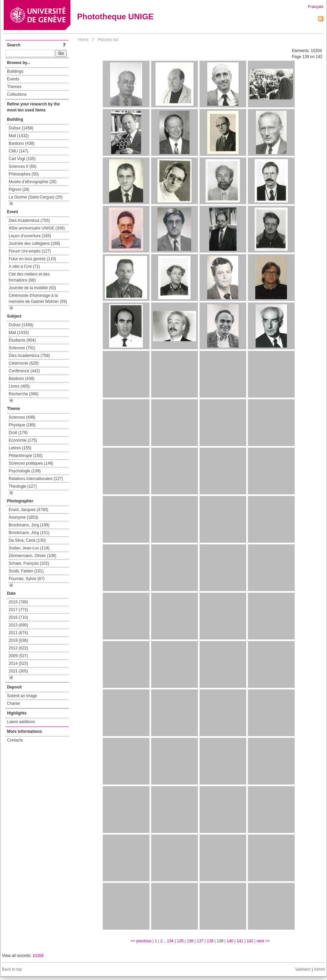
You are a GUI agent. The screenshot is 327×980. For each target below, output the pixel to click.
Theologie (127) (23, 486)
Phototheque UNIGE (115, 17)
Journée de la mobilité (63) (32, 288)
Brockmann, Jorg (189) (29, 525)
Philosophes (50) (24, 174)
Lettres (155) (20, 448)
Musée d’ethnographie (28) (33, 182)
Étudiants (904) (22, 340)
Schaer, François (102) (29, 563)
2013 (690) (18, 625)
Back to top (12, 969)
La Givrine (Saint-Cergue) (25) (36, 197)
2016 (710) (18, 617)
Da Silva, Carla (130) (27, 540)
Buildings (15, 71)
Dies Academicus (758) (29, 356)
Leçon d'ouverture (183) (30, 236)
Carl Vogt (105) (22, 159)
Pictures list (108, 40)
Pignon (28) (19, 189)
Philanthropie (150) (26, 456)
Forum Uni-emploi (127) (30, 251)
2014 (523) (18, 663)
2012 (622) (18, 648)
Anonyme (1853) (24, 517)
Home (83, 40)
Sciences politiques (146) (31, 463)
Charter (14, 703)
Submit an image (22, 696)
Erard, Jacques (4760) (29, 510)
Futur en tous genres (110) (32, 259)
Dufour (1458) (21, 128)
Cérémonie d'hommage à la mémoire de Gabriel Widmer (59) (38, 299)
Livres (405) (19, 386)
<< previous (141, 941)
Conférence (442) (24, 371)
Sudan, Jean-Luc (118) (29, 548)
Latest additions (21, 722)
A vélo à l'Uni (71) (24, 267)
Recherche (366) (24, 394)
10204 (38, 956)
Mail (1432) (19, 136)
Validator (303, 969)
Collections (17, 94)
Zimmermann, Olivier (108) (33, 556)
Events (13, 79)
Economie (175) (23, 440)
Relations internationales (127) (36, 479)
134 (170, 941)
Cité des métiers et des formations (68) (29, 277)
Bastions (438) (22, 143)
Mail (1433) (19, 333)
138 (210, 941)
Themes (14, 87)
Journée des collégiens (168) (34, 243)
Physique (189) (22, 425)
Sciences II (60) (23, 166)
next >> (263, 941)
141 (240, 941)
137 (200, 941)
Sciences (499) (22, 417)
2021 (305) (18, 671)
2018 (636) (18, 640)
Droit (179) (18, 433)
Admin (319, 969)
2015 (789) (18, 602)
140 (230, 941)
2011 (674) (18, 633)
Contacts (15, 740)
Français (316, 7)
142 (250, 941)
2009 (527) (18, 656)
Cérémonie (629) (24, 363)
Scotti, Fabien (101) (26, 571)
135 (180, 941)
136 (190, 941)
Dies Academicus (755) (29, 220)
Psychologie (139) (25, 471)
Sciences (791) (22, 348)
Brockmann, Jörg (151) (29, 533)
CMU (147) (19, 151)
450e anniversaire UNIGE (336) (37, 228)
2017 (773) (18, 610)
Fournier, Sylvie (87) (27, 579)
